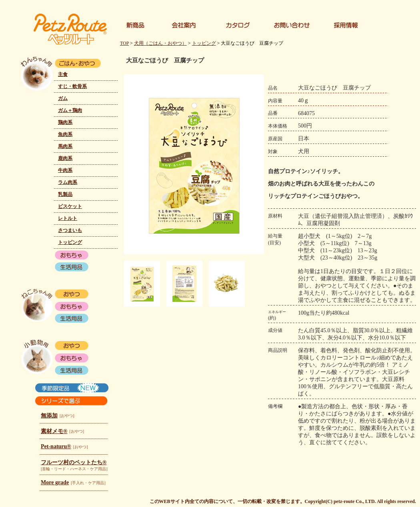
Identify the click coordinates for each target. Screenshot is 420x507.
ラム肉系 (68, 182)
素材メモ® (54, 431)
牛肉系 (65, 170)
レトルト (68, 218)
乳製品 (65, 194)
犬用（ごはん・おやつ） (160, 43)
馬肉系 (65, 146)
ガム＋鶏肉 (70, 110)
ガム (63, 98)
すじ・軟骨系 (72, 86)
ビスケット (70, 206)
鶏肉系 (65, 122)
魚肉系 (65, 134)
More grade (55, 482)
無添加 (49, 416)
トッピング (70, 242)
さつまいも (70, 230)
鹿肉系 (65, 158)
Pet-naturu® (56, 446)
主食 (63, 74)
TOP (124, 43)
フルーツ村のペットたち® (74, 462)
